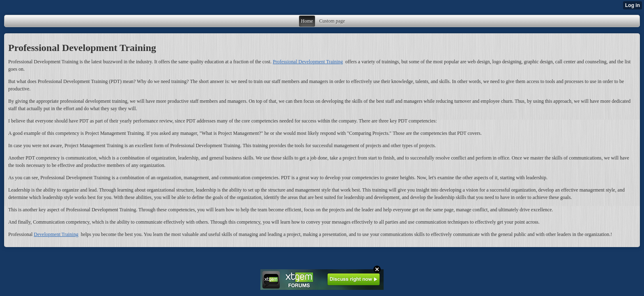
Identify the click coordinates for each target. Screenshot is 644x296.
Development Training (56, 234)
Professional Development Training (308, 62)
